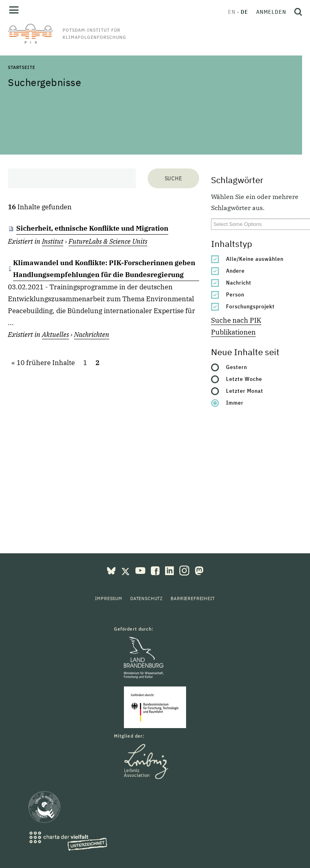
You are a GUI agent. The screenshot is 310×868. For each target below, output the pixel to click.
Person (235, 294)
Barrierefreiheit (193, 598)
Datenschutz (146, 598)
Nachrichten (92, 335)
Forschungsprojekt (250, 306)
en (232, 12)
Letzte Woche (244, 379)
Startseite (21, 67)
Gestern (237, 367)
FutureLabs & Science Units (108, 241)
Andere (235, 271)
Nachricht (239, 283)
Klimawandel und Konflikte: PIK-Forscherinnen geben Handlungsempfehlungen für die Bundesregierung (104, 269)
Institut (53, 241)
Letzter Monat (245, 391)
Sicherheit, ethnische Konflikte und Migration (92, 228)
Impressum (109, 598)
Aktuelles (55, 335)
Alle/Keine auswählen (255, 259)
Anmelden (271, 12)
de (244, 12)
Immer (235, 403)
